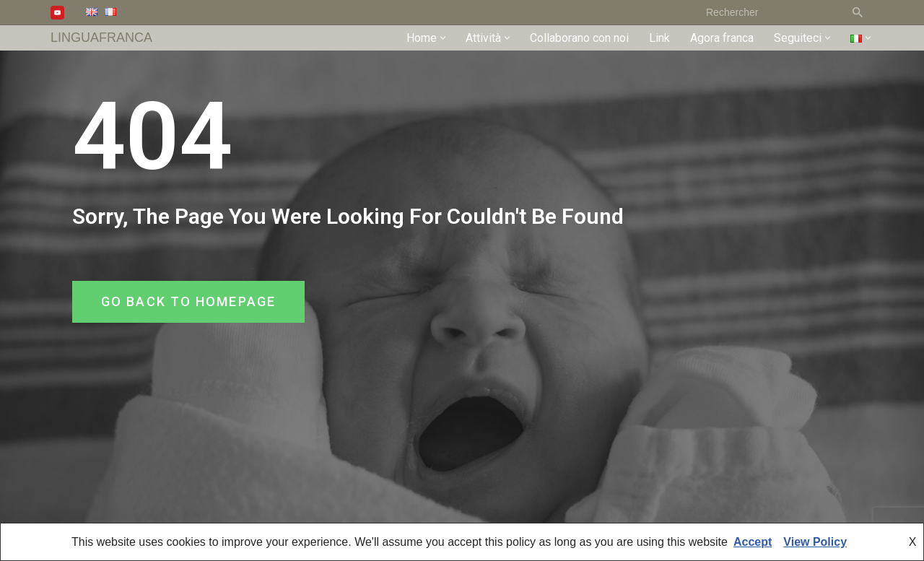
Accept (753, 542)
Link (659, 38)
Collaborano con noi (579, 38)
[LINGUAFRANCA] (101, 38)
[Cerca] (769, 12)
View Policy (815, 542)
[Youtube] (57, 13)
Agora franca (722, 38)
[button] (443, 38)
